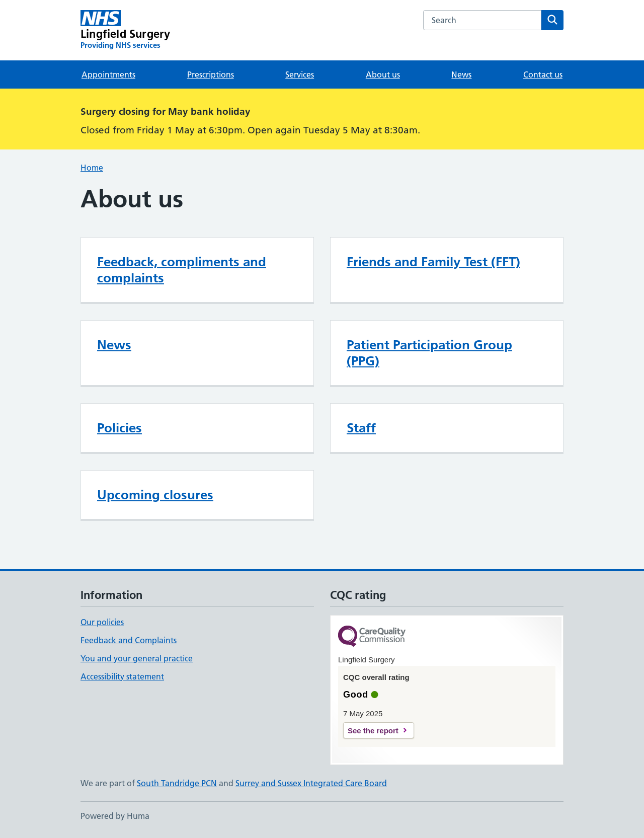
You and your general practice (137, 658)
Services (300, 74)
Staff (361, 428)
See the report (373, 731)
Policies (119, 428)
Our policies (102, 622)
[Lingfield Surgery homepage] (125, 30)
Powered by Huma (115, 816)
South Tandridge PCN (177, 783)
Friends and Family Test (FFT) (433, 262)
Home (92, 168)
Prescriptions (211, 74)
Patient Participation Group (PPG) (429, 353)
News (461, 74)
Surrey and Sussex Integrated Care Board (311, 783)
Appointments (108, 74)
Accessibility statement (122, 676)
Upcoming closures (155, 495)
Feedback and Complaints (129, 640)
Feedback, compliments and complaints (182, 270)
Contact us (543, 74)
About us (383, 74)
